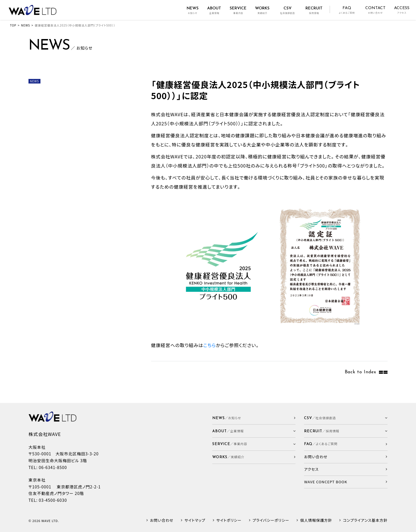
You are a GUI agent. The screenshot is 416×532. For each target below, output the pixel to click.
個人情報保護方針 (316, 520)
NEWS (26, 25)
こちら (210, 345)
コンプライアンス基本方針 (365, 520)
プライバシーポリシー (271, 520)
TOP (13, 25)
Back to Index (360, 372)
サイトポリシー (229, 520)
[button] (254, 431)
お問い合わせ (162, 520)
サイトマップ (195, 520)
